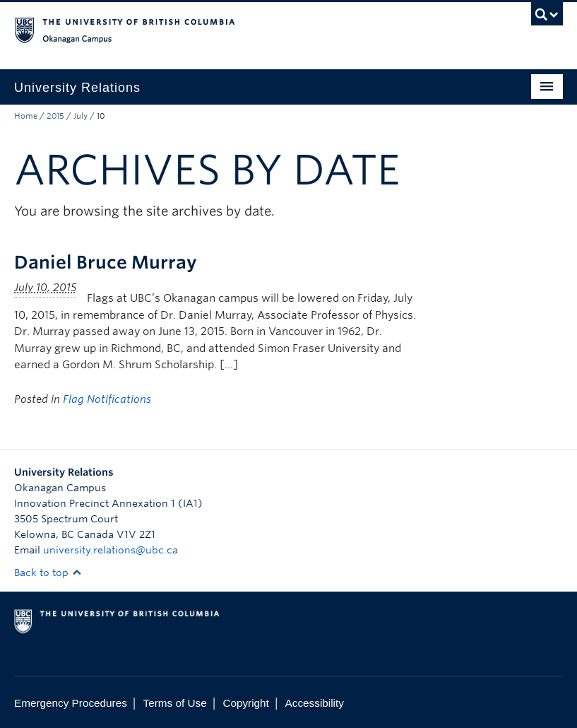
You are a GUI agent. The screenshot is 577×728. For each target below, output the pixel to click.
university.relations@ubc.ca (111, 550)
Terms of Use (175, 703)
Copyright (245, 703)
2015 (55, 116)
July (81, 116)
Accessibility (315, 703)
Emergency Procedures (71, 703)
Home (26, 116)
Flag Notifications (107, 399)
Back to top (48, 573)
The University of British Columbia (247, 29)
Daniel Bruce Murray (106, 262)
